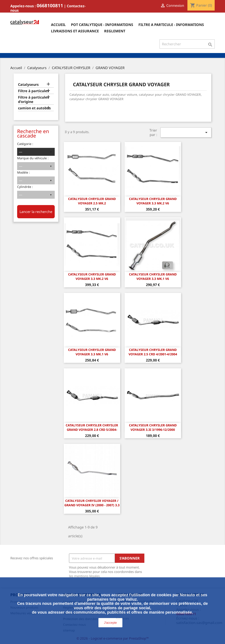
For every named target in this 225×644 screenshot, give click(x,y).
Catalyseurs (28, 85)
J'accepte (110, 623)
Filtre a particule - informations (171, 25)
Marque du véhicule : (33, 158)
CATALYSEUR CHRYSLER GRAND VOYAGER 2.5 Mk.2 (92, 201)
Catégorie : (25, 144)
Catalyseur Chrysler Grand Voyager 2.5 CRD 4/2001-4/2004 (153, 352)
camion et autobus (34, 108)
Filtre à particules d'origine (34, 100)
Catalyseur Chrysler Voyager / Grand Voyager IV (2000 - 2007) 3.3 (92, 503)
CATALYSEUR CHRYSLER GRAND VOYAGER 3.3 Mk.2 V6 (153, 201)
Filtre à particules (34, 91)
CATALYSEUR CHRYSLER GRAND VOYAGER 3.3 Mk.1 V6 (153, 276)
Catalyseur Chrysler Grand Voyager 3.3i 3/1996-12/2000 (153, 427)
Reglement (115, 31)
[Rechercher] (187, 44)
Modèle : (24, 172)
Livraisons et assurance (75, 31)
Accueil (58, 25)
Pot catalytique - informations (102, 25)
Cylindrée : (25, 187)
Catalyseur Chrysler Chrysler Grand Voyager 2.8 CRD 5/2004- (92, 427)
